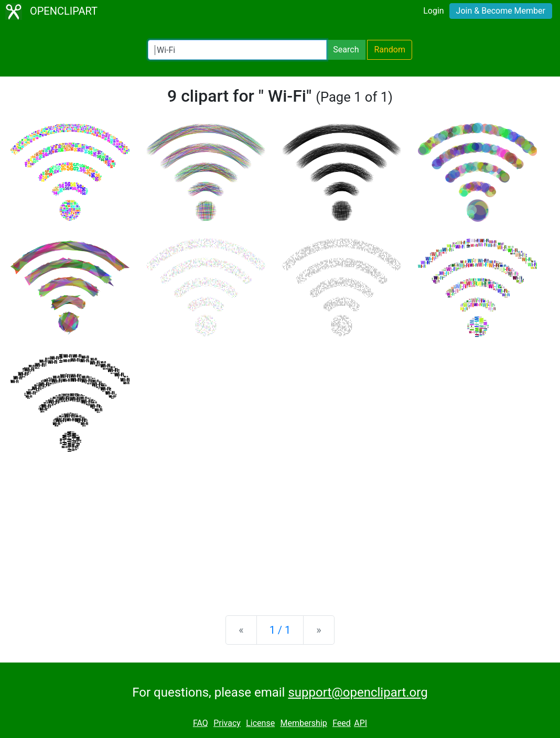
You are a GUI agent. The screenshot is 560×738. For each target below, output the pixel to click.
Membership (303, 723)
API (360, 723)
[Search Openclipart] (237, 50)
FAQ (201, 723)
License (260, 723)
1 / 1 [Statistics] (280, 630)
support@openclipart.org (358, 692)
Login (433, 11)
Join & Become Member (501, 11)
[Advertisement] (280, 525)
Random (390, 50)
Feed (342, 723)
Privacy (227, 723)
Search (346, 50)
